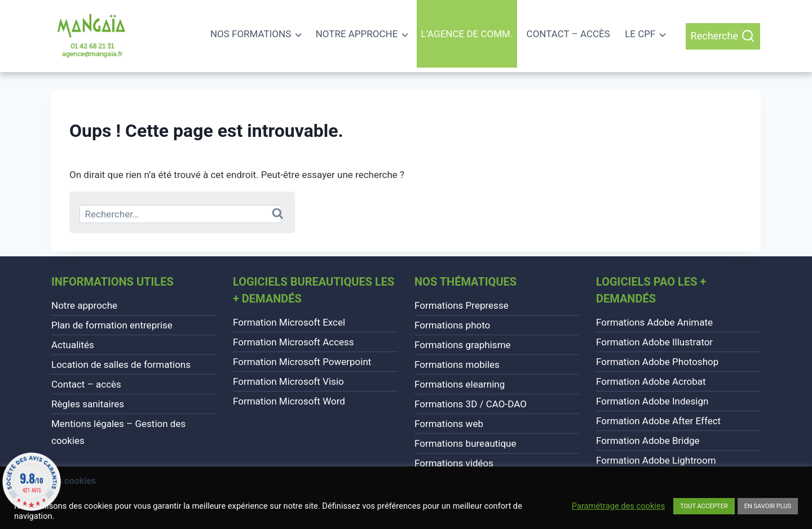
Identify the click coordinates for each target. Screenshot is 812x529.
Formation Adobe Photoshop (657, 362)
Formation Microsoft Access (294, 342)
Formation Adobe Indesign (652, 401)
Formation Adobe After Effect (658, 421)
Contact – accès (568, 34)
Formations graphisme (463, 345)
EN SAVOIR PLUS (768, 506)
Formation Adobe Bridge (648, 441)
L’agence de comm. (467, 34)
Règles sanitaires (88, 404)
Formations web (449, 424)
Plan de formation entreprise (112, 325)
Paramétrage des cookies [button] (618, 506)
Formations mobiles (457, 364)
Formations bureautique (465, 443)
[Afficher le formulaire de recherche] (723, 36)
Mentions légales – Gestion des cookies (118, 432)
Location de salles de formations (121, 364)
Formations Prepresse (462, 305)
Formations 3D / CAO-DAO (471, 404)
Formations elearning (460, 384)
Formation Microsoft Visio (288, 381)
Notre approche (84, 305)
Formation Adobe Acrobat (651, 381)
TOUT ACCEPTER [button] (704, 506)
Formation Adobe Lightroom (656, 460)
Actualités (73, 345)
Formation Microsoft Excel (289, 322)
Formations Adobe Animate (654, 322)
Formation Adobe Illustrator (654, 342)
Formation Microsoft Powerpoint (302, 362)
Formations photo (452, 325)
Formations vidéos (454, 463)
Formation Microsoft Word (289, 401)
